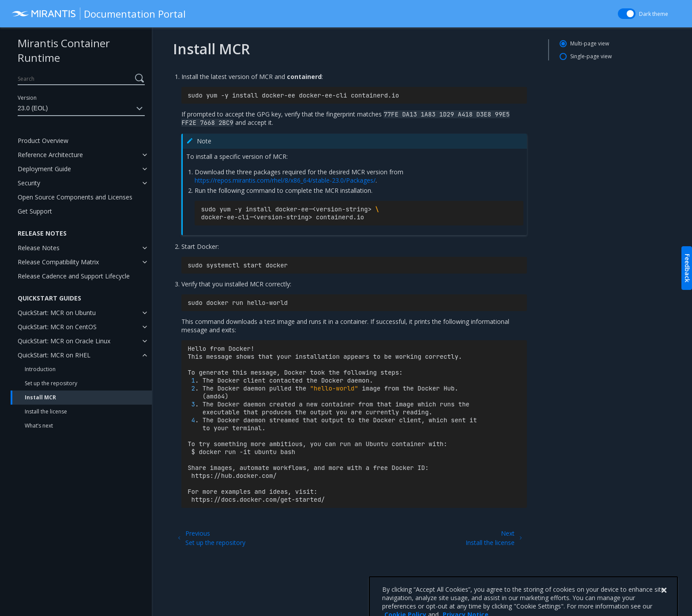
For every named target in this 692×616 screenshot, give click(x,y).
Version (27, 98)
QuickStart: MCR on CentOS (57, 327)
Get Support (35, 211)
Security (29, 183)
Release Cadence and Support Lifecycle (74, 276)
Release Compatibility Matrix (58, 262)
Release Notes (39, 248)
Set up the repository (51, 383)
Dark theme (654, 14)
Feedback (687, 268)
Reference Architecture (50, 155)
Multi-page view (590, 43)
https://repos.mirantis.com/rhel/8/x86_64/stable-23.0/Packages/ (285, 180)
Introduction (40, 369)
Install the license (46, 411)
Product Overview (43, 141)
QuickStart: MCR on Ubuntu (57, 313)
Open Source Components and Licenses (75, 197)
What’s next (39, 426)
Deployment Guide (44, 169)
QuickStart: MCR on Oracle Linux (64, 341)
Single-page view (591, 56)
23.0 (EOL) (81, 109)
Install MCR (40, 397)
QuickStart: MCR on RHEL (54, 355)
